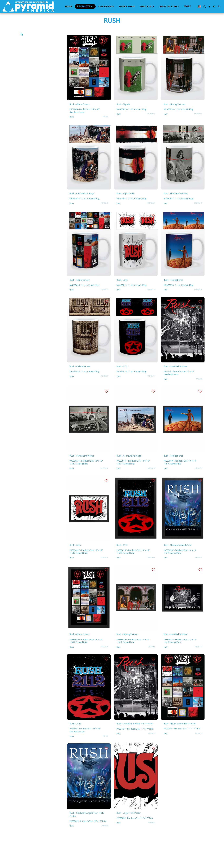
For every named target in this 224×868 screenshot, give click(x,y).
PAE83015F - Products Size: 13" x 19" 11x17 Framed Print (87, 662)
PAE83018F (198, 577)
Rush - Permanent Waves (180, 204)
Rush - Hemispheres (177, 292)
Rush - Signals (126, 114)
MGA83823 (104, 302)
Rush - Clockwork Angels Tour (179, 562)
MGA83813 (151, 302)
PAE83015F (104, 668)
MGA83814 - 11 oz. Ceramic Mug (134, 385)
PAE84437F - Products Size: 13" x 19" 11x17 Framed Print (181, 662)
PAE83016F (151, 573)
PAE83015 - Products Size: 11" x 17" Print (182, 757)
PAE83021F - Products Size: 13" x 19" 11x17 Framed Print (87, 477)
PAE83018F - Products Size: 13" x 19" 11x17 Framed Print (181, 571)
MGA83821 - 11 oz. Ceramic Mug (134, 210)
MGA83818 (198, 124)
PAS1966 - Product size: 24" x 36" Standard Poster (87, 121)
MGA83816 (198, 302)
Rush (72, 127)
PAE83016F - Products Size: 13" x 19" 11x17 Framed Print (134, 567)
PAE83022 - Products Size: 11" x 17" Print (135, 847)
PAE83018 (104, 857)
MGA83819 (151, 124)
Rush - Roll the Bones (84, 379)
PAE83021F (104, 483)
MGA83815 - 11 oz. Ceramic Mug (87, 210)
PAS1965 (105, 758)
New (73, 48)
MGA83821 (151, 214)
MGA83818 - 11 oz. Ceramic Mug (181, 119)
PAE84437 (151, 763)
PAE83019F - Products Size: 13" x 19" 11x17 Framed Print (181, 477)
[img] (89, 76)
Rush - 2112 (124, 379)
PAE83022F (104, 573)
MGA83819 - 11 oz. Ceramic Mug (134, 119)
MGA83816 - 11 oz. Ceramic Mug (181, 297)
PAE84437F (198, 668)
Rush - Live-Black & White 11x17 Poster (134, 748)
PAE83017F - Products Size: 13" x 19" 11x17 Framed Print (134, 477)
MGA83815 (104, 214)
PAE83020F (151, 668)
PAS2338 (198, 392)
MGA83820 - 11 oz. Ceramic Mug (87, 385)
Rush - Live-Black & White (180, 379)
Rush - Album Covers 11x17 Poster (182, 748)
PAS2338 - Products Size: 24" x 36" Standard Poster (182, 386)
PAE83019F (198, 483)
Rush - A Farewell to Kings (87, 204)
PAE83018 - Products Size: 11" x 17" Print (89, 851)
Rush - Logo (124, 292)
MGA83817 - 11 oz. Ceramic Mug (181, 210)
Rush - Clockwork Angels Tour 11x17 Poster (86, 842)
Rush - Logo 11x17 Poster (133, 840)
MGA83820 (104, 389)
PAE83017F (151, 483)
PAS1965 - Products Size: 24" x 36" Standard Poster (88, 752)
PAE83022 (151, 853)
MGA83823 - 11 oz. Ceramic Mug (87, 297)
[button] (205, 6)
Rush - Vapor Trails (129, 204)
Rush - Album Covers (83, 114)
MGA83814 (151, 389)
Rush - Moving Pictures (179, 114)
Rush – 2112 (78, 746)
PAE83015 (198, 763)
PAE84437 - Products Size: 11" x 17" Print (135, 757)
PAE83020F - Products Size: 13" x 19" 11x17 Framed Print (134, 662)
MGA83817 (198, 214)
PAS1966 (105, 126)
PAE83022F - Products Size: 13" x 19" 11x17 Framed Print (87, 567)
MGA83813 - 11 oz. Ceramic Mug (134, 297)
